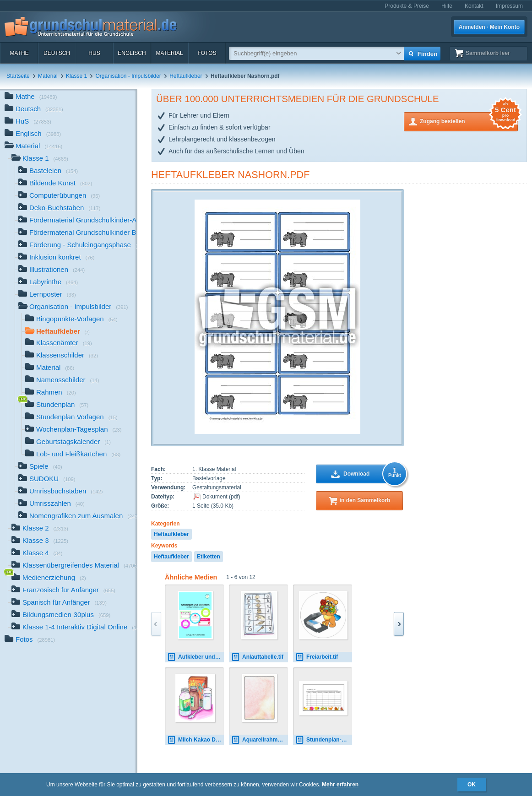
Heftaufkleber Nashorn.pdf (230, 175)
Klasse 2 (40, 529)
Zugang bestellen (469, 121)
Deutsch (57, 53)
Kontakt (474, 6)
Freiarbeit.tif (317, 657)
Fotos (207, 53)
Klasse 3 (40, 541)
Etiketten (209, 557)
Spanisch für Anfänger (59, 603)
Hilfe (447, 6)
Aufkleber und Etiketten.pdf (195, 657)
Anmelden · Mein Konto (489, 27)
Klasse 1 (76, 76)
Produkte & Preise (407, 6)
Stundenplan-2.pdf (324, 740)
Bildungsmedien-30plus (61, 615)
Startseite (18, 76)
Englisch (132, 53)
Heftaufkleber (186, 76)
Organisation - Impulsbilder (128, 76)
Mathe (19, 53)
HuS (94, 53)
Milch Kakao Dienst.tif (195, 740)
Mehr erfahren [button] (340, 785)
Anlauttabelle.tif (257, 657)
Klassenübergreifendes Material (74, 566)
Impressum (509, 6)
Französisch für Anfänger (63, 591)
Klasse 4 (37, 554)
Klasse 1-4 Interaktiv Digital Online (74, 628)
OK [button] (472, 785)
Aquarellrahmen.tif (260, 740)
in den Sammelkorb (365, 500)
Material (169, 53)
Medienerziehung (49, 578)
